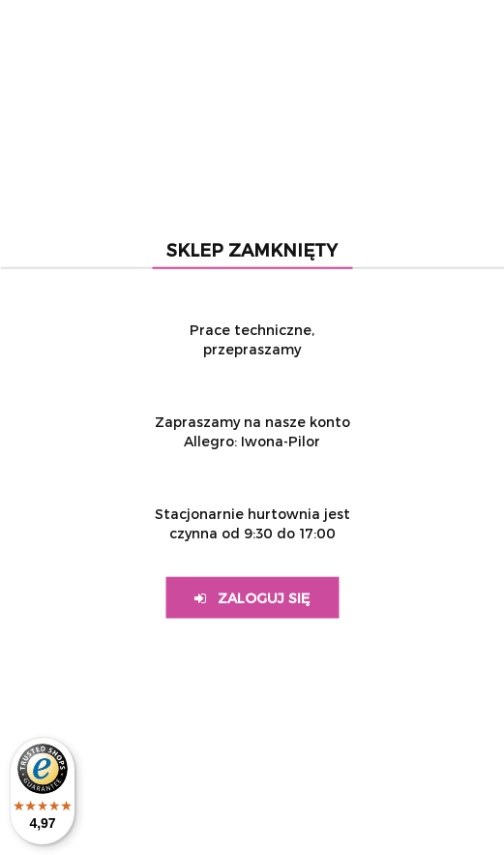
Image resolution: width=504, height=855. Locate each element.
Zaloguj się (252, 598)
